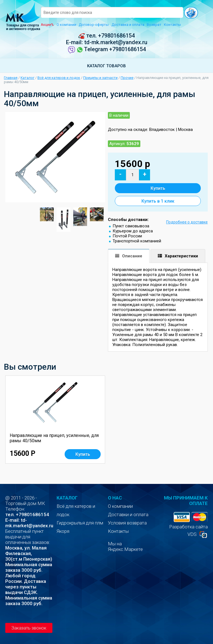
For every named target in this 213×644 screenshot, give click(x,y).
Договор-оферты (94, 25)
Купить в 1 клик (158, 201)
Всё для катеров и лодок (59, 78)
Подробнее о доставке (187, 222)
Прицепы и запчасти (100, 78)
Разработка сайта (188, 527)
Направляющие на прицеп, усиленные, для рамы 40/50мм (54, 438)
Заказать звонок (29, 628)
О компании (66, 25)
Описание (132, 256)
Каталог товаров (106, 66)
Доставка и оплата (128, 25)
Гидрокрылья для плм (80, 523)
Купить (158, 188)
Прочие (127, 78)
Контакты (172, 25)
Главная (11, 78)
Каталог (27, 78)
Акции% (47, 25)
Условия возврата (127, 523)
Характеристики (181, 256)
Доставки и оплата (128, 514)
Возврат (154, 25)
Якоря (63, 531)
